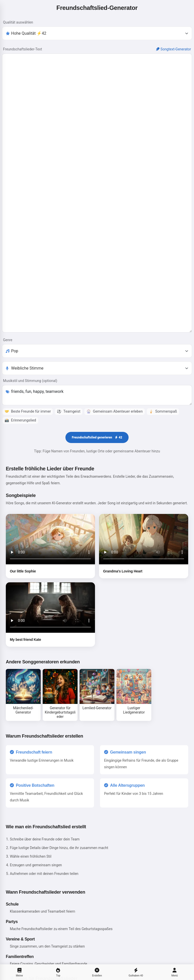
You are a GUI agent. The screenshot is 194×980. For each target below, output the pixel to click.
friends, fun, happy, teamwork (97, 410)
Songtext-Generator (173, 49)
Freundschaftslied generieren (97, 452)
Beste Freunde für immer (28, 426)
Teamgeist (69, 426)
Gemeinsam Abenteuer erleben (115, 426)
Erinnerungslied (20, 435)
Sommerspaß (163, 426)
